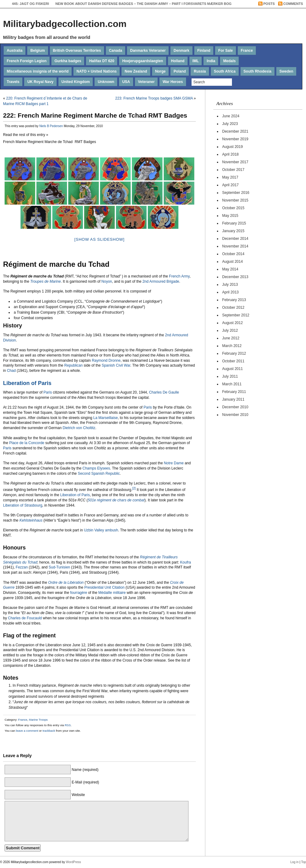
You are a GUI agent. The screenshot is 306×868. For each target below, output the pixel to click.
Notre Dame (174, 463)
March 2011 (232, 384)
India (211, 61)
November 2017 (235, 162)
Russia (200, 71)
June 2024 (231, 116)
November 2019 (235, 139)
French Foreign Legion (27, 61)
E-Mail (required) (85, 782)
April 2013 (230, 292)
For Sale (225, 51)
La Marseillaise (106, 418)
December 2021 (235, 131)
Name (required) (85, 770)
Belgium (37, 51)
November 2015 (235, 200)
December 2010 (235, 407)
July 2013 (230, 285)
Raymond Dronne (106, 360)
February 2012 (234, 353)
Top (304, 862)
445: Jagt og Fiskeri (30, 4)
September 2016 (236, 193)
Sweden (286, 71)
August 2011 (232, 369)
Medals (229, 61)
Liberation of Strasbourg (23, 505)
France (247, 51)
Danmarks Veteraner (148, 51)
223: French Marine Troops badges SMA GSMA (154, 98)
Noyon (107, 281)
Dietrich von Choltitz (79, 428)
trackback (49, 731)
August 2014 (232, 262)
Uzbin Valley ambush (101, 530)
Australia (15, 51)
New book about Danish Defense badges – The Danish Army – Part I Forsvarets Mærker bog (144, 4)
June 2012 (231, 338)
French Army (179, 276)
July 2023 (230, 124)
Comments (293, 4)
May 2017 (230, 177)
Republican (73, 365)
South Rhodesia (257, 71)
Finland (204, 51)
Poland (180, 71)
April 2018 (230, 154)
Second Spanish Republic (99, 474)
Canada (116, 51)
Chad (11, 371)
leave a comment (27, 731)
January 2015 (233, 231)
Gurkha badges (68, 61)
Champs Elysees (96, 468)
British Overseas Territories (77, 51)
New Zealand (136, 71)
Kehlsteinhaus (31, 520)
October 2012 (233, 308)
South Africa (225, 71)
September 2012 (236, 315)
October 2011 (233, 361)
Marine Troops (38, 720)
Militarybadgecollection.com (65, 24)
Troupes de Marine (46, 281)
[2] (134, 488)
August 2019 (232, 147)
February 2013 (234, 300)
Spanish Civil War (116, 365)
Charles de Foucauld (25, 618)
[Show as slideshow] (99, 239)
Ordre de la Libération (66, 583)
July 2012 (230, 330)
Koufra (186, 562)
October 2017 (233, 170)
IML (196, 61)
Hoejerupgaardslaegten (142, 61)
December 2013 (235, 277)
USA (126, 82)
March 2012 (232, 346)
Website (78, 795)
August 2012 (232, 323)
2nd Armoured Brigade (161, 281)
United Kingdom (76, 82)
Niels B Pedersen (51, 126)
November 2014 (235, 246)
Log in (295, 862)
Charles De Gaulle (164, 392)
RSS (68, 725)
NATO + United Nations (97, 71)
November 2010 (235, 415)
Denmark (181, 51)
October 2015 (233, 208)
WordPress (73, 862)
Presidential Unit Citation (104, 587)
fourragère (78, 593)
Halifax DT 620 (102, 61)
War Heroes (173, 82)
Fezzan (22, 567)
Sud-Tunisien (59, 567)
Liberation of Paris (27, 383)
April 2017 (230, 185)
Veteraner (146, 82)
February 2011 (234, 392)
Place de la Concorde (27, 443)
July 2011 (230, 376)
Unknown (106, 82)
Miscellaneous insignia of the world (38, 71)
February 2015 (234, 223)
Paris (48, 392)
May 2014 (230, 269)
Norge (160, 71)
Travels (13, 82)
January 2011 (233, 399)
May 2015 (230, 216)
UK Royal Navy (40, 82)
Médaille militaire (112, 593)
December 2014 (235, 239)
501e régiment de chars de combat (116, 500)
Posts (269, 4)
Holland (178, 61)
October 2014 (233, 254)
